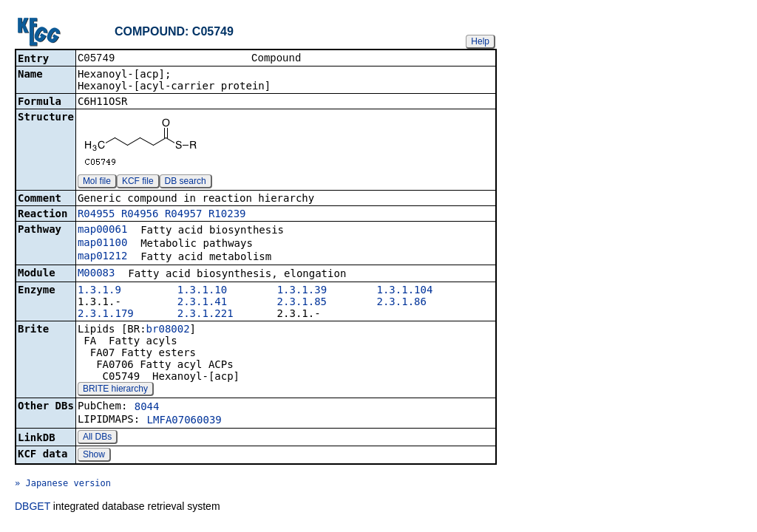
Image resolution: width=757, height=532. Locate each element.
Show (94, 456)
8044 (147, 408)
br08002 (168, 330)
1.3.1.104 (405, 291)
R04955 (96, 215)
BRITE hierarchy (115, 390)
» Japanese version (63, 485)
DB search (186, 183)
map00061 (102, 231)
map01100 (102, 244)
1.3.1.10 (202, 291)
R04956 (140, 215)
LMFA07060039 (184, 421)
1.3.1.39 (302, 291)
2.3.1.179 (106, 315)
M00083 (96, 274)
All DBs (97, 438)
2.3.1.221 (206, 315)
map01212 (102, 257)
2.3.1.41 (202, 303)
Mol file (97, 183)
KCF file (138, 183)
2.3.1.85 (302, 303)
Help (480, 41)
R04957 (184, 215)
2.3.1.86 (402, 303)
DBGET (33, 508)
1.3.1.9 (99, 291)
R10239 (227, 215)
